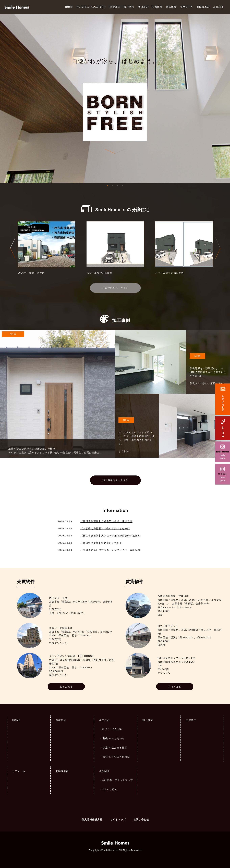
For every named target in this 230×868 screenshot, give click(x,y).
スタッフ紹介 (110, 789)
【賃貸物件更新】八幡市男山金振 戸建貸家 (106, 521)
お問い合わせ (141, 820)
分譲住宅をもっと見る (115, 288)
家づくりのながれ (112, 729)
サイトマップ (118, 820)
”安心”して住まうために (116, 757)
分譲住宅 (143, 7)
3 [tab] (118, 186)
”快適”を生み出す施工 (114, 748)
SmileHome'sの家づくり (91, 7)
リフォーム (186, 7)
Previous (13, 248)
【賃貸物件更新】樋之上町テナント (101, 543)
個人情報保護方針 (92, 820)
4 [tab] (123, 186)
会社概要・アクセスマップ (117, 780)
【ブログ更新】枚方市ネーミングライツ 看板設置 (110, 550)
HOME (69, 7)
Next (218, 248)
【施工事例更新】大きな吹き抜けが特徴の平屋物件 (110, 536)
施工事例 (129, 7)
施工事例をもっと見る (115, 480)
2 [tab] (113, 186)
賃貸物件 (171, 7)
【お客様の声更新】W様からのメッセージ (105, 529)
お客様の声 (203, 7)
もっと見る (66, 687)
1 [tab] (107, 186)
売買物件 (157, 7)
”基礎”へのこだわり (113, 738)
